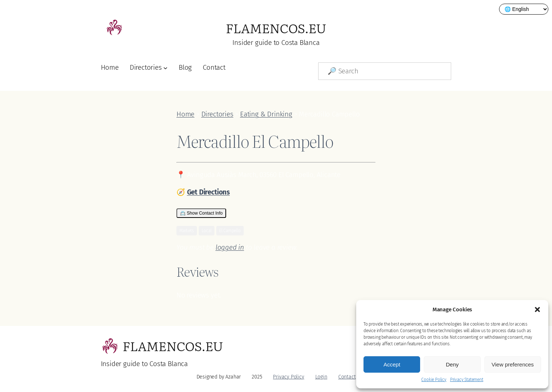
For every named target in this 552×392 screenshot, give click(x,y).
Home (110, 67)
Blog (185, 67)
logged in (230, 247)
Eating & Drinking (266, 114)
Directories (146, 67)
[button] (537, 310)
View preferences (513, 364)
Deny (452, 364)
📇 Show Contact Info (201, 213)
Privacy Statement (467, 380)
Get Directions (208, 192)
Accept (392, 364)
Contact (214, 67)
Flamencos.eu (276, 28)
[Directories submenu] (165, 68)
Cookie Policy (434, 380)
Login (321, 377)
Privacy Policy (288, 377)
